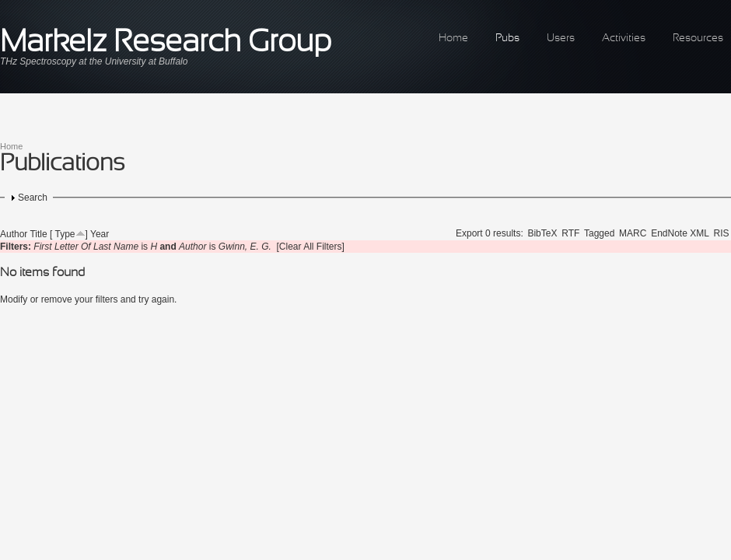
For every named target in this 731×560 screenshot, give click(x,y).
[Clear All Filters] (311, 247)
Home (453, 38)
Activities (624, 38)
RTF (570, 233)
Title (38, 234)
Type (65, 234)
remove (57, 299)
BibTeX (542, 233)
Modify (14, 299)
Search (33, 198)
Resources (698, 38)
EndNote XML (680, 233)
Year (100, 234)
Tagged (599, 233)
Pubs (507, 38)
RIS (722, 233)
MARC (633, 233)
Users (561, 38)
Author (14, 234)
